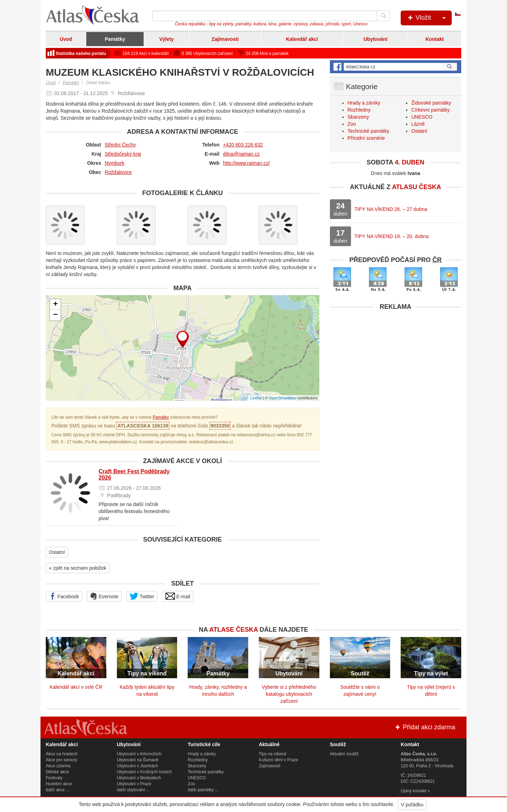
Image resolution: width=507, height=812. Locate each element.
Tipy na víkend (273, 754)
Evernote (104, 596)
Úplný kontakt (414, 791)
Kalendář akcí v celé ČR (76, 687)
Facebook (64, 596)
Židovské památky (431, 103)
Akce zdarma (58, 766)
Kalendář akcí (302, 39)
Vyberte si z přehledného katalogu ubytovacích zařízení (289, 694)
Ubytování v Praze (134, 784)
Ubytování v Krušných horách (145, 772)
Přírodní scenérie (366, 138)
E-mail (178, 596)
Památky (115, 39)
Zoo (352, 124)
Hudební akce (59, 784)
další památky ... (203, 790)
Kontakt (434, 39)
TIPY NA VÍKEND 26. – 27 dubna (391, 209)
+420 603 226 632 (243, 145)
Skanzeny (358, 117)
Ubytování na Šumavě (138, 760)
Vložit (429, 18)
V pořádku (412, 805)
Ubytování (375, 39)
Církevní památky (430, 110)
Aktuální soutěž (344, 754)
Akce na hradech (62, 754)
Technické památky (368, 131)
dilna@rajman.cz (241, 154)
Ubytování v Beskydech (139, 778)
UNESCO (422, 117)
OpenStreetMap (282, 398)
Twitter (142, 596)
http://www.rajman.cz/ (246, 163)
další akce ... (58, 790)
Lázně (418, 124)
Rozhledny (359, 110)
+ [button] (55, 305)
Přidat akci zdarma (425, 727)
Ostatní (57, 552)
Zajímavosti (225, 39)
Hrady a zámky (364, 103)
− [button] (55, 315)
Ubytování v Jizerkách (137, 766)
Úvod (66, 39)
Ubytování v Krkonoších (139, 754)
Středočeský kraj (123, 154)
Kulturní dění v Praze (278, 760)
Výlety (166, 39)
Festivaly (54, 778)
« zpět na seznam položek (78, 568)
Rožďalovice (118, 172)
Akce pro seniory (61, 760)
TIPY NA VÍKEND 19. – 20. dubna (392, 236)
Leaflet (256, 398)
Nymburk (114, 163)
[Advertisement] (396, 363)
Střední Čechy (120, 145)
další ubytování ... (133, 790)
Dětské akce (57, 772)
